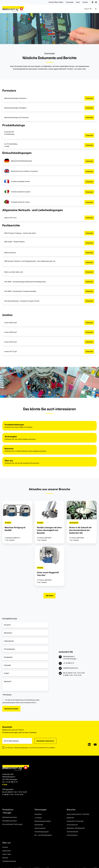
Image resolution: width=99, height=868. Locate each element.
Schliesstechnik (72, 832)
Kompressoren (72, 825)
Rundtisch (38, 814)
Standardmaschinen (10, 817)
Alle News (50, 596)
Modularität (39, 825)
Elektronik (70, 818)
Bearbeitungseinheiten (43, 821)
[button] (96, 9)
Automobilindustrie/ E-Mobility (78, 814)
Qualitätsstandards (9, 861)
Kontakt (85, 2)
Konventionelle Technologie (12, 824)
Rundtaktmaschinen (10, 821)
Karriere (5, 858)
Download (89, 98)
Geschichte (6, 851)
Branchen (71, 810)
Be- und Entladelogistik (43, 835)
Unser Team (7, 854)
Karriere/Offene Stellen (56, 2)
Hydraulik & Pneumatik (75, 821)
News (78, 2)
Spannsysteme (40, 828)
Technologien (41, 810)
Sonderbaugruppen (42, 832)
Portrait (5, 847)
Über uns (6, 843)
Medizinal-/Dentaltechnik (76, 828)
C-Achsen (38, 818)
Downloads (70, 2)
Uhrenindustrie (72, 835)
